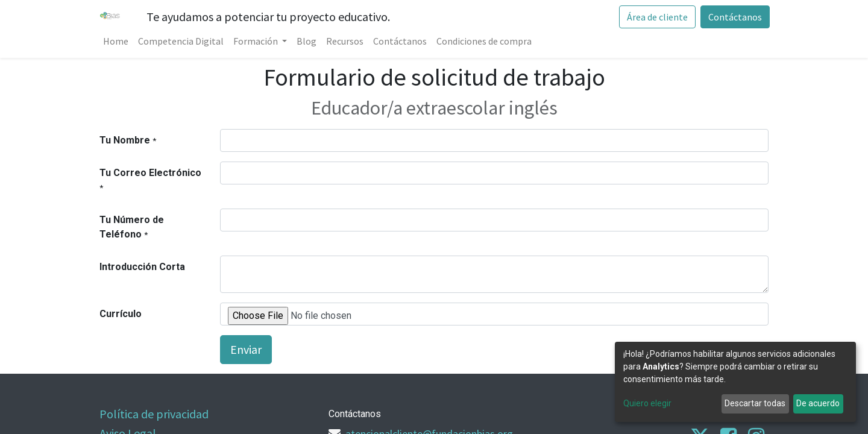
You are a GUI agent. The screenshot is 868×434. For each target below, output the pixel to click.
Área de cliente (656, 17)
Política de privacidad (154, 414)
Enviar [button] (246, 349)
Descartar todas (755, 403)
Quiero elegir (647, 403)
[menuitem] (117, 41)
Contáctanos (734, 17)
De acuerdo (818, 403)
